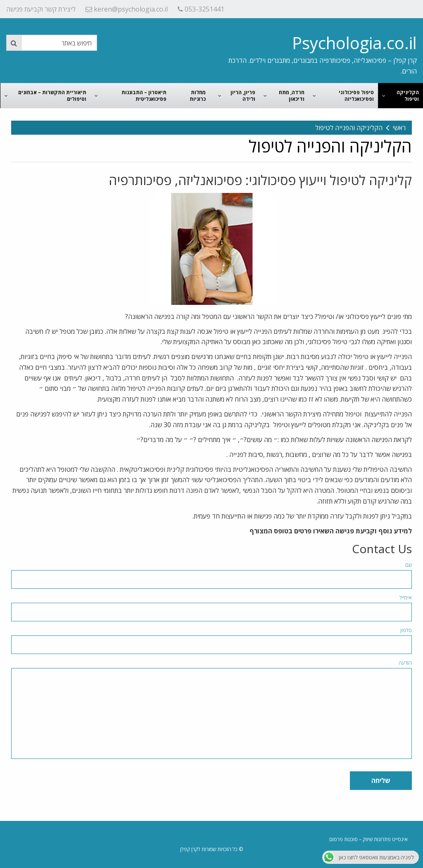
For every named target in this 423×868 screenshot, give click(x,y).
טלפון (406, 630)
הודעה (405, 663)
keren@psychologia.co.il (127, 9)
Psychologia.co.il (354, 43)
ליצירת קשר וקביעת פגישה (41, 9)
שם (409, 565)
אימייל (406, 598)
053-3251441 (201, 9)
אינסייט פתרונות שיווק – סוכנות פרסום (368, 839)
